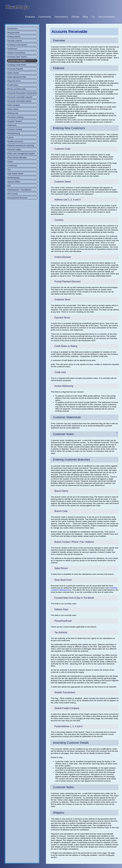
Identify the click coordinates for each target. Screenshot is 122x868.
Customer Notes (63, 434)
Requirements (14, 33)
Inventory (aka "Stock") (17, 57)
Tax (9, 170)
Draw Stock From (63, 580)
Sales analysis (14, 105)
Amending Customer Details (71, 743)
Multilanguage (14, 178)
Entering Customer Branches (71, 460)
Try (93, 17)
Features (30, 17)
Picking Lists (13, 113)
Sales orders (13, 109)
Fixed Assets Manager (17, 157)
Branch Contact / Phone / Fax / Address (74, 542)
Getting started (14, 37)
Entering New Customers (69, 128)
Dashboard (12, 49)
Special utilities (14, 182)
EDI (9, 186)
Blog (85, 17)
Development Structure (18, 198)
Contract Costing (15, 129)
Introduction (13, 29)
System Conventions (17, 53)
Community (45, 17)
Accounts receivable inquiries (20, 97)
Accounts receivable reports (20, 101)
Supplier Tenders (15, 121)
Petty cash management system (21, 153)
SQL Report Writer (16, 174)
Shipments (12, 125)
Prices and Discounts (17, 89)
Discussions (61, 17)
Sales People (13, 73)
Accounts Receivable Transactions (22, 93)
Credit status (13, 85)
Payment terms (14, 81)
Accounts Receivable (17, 61)
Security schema (15, 41)
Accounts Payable (15, 69)
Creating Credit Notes (17, 65)
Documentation (107, 17)
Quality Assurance (15, 141)
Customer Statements (67, 417)
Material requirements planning (21, 145)
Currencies (12, 166)
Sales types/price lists (17, 77)
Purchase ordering (16, 117)
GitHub (75, 17)
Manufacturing (14, 133)
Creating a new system (18, 45)
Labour (11, 137)
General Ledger (14, 149)
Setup (10, 162)
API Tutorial (13, 194)
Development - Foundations (20, 190)
